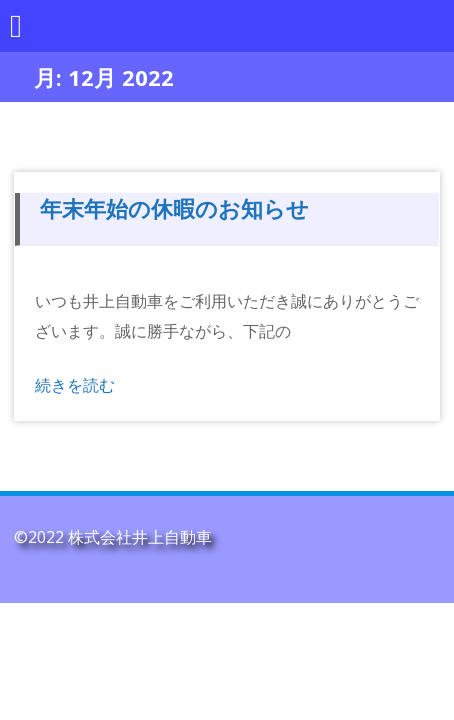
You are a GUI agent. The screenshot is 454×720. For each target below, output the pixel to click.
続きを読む (75, 385)
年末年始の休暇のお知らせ (174, 208)
